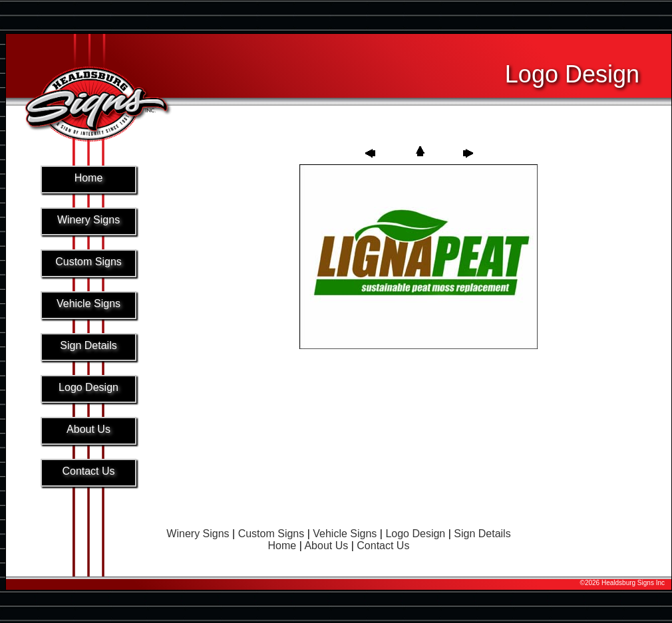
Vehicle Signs (345, 534)
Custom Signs (271, 534)
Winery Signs (198, 534)
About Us (326, 546)
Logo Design (415, 534)
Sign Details (482, 534)
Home (282, 546)
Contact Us (383, 546)
